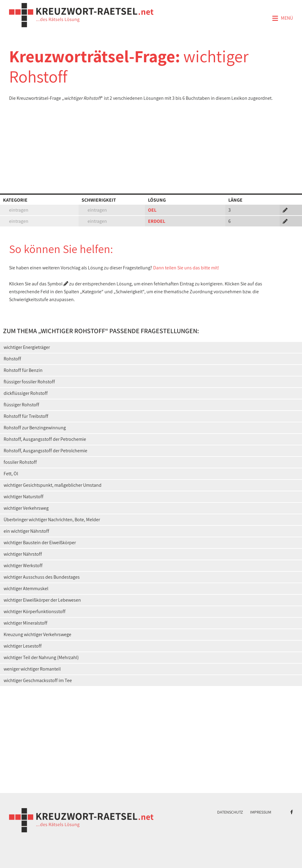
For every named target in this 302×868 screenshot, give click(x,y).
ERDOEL (157, 221)
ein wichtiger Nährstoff (26, 531)
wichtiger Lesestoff (23, 646)
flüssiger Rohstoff (21, 405)
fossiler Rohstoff (20, 462)
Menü (282, 18)
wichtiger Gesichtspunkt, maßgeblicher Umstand (53, 485)
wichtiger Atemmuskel (26, 588)
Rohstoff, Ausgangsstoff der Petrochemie (45, 439)
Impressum (261, 812)
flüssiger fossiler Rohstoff (29, 382)
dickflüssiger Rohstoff (26, 393)
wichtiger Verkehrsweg (26, 508)
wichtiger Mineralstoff (26, 623)
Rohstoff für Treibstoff (26, 416)
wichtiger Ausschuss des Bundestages (42, 577)
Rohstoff (12, 359)
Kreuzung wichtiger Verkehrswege (37, 634)
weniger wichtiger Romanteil (32, 669)
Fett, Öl (11, 474)
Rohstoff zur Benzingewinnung (35, 428)
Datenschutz (230, 812)
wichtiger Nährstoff (23, 554)
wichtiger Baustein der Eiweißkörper (40, 543)
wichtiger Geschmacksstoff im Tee (38, 680)
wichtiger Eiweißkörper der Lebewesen (42, 600)
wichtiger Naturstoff (24, 497)
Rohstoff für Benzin (23, 370)
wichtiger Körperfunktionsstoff (35, 611)
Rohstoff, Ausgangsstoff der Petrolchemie (45, 451)
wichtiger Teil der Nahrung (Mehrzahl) (41, 657)
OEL (152, 210)
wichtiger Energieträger (27, 347)
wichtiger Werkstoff (23, 566)
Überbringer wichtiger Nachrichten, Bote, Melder (52, 520)
